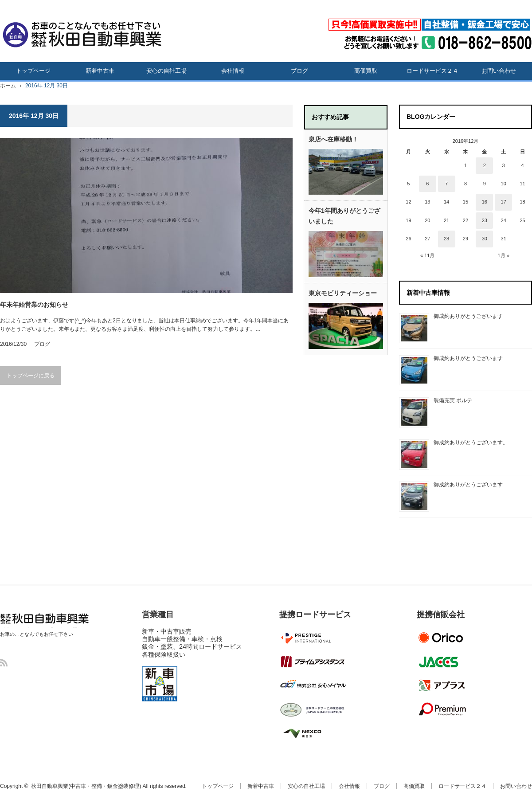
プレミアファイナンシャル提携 (443, 709)
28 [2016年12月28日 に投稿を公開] (446, 239)
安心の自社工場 (166, 71)
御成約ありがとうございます (468, 316)
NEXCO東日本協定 (313, 733)
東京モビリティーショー (343, 293)
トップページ (33, 71)
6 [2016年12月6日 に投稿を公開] (427, 184)
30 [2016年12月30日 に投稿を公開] (485, 239)
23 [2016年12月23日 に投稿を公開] (485, 220)
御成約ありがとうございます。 (471, 443)
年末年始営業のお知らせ (34, 305)
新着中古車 (100, 71)
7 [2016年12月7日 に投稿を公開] (446, 184)
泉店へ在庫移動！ (333, 139)
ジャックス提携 (443, 662)
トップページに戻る (31, 376)
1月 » (504, 255)
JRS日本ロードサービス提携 (313, 709)
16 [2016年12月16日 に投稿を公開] (485, 202)
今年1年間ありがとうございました (344, 216)
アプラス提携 (443, 685)
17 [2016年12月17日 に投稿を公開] (504, 202)
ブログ (299, 71)
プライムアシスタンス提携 (313, 662)
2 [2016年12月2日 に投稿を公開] (485, 165)
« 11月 (427, 255)
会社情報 (233, 71)
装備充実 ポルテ (453, 400)
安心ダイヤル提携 (313, 685)
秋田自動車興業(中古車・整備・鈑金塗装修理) (42, 627)
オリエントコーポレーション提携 (443, 638)
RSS (4, 663)
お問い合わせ (499, 71)
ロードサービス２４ (432, 71)
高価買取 (366, 71)
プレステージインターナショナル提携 (313, 638)
